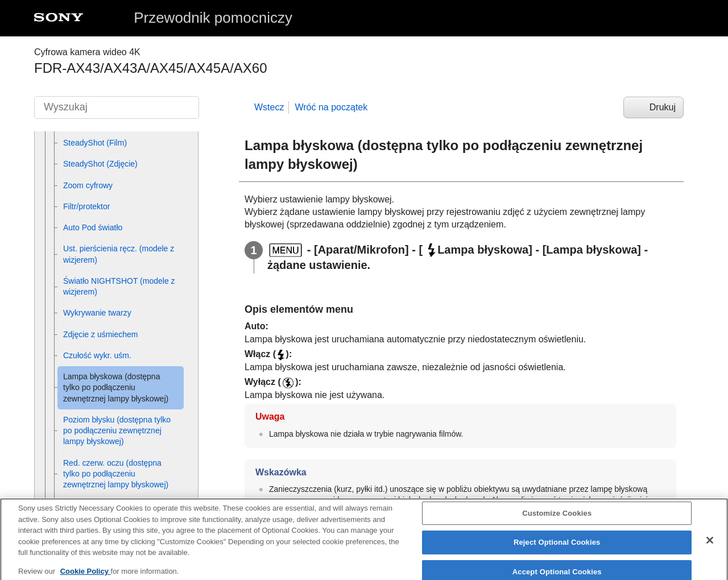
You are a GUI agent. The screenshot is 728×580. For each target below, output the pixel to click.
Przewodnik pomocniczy (213, 18)
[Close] (710, 546)
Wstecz (269, 107)
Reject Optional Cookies (557, 548)
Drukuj (663, 107)
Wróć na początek (331, 107)
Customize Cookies (557, 519)
